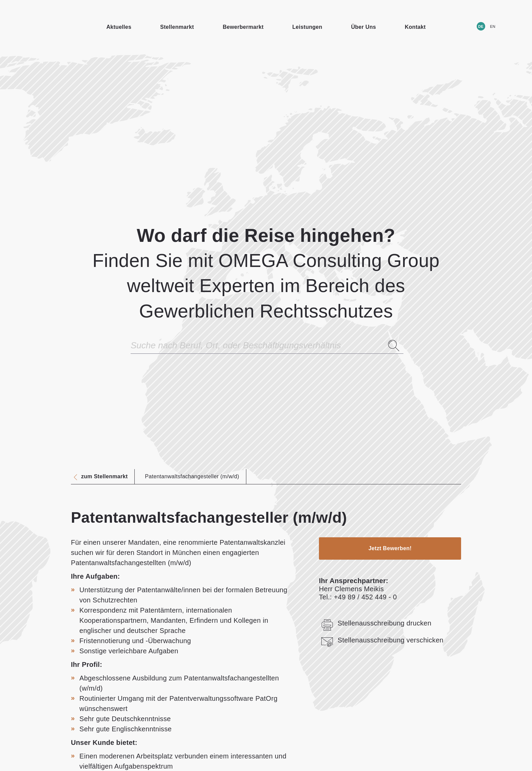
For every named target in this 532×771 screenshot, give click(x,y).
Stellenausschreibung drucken (375, 623)
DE (481, 26)
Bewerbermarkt (243, 27)
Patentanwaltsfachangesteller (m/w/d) (192, 476)
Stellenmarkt (177, 27)
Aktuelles (119, 27)
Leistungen (307, 27)
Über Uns (364, 27)
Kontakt (415, 27)
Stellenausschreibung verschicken (381, 640)
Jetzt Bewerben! (390, 548)
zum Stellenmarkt (104, 477)
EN (493, 26)
